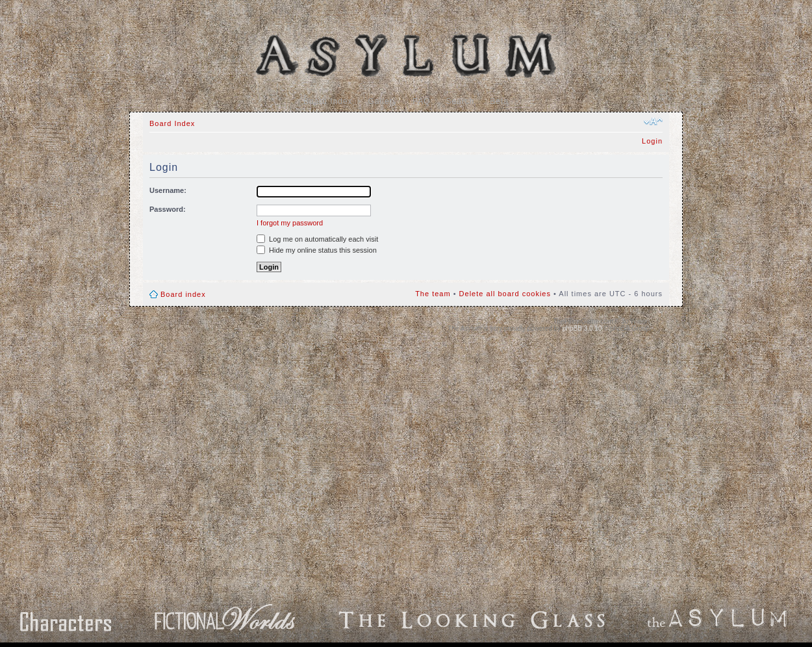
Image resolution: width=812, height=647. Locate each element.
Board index (183, 294)
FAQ (422, 101)
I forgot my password (290, 223)
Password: (168, 209)
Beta (499, 101)
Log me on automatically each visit (317, 239)
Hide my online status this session (317, 250)
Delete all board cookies (505, 294)
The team (433, 294)
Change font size (653, 121)
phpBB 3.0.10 (582, 328)
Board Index (328, 101)
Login (652, 141)
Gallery (383, 101)
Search (460, 101)
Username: (168, 190)
